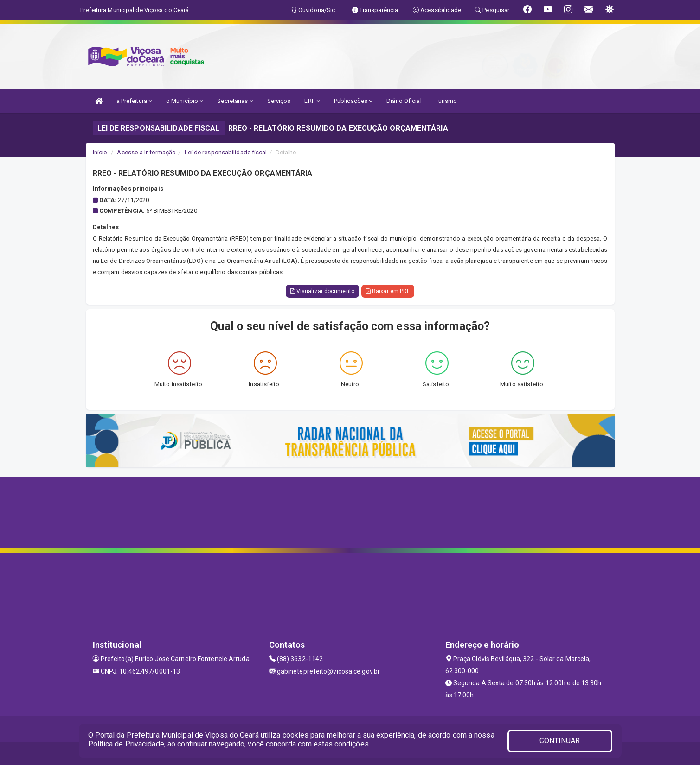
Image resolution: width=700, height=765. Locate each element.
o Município (185, 101)
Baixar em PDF (388, 291)
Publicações (353, 101)
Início (100, 152)
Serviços (279, 101)
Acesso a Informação (146, 152)
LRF (312, 101)
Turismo (446, 101)
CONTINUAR (560, 741)
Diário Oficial (404, 101)
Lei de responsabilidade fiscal (226, 152)
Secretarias (235, 101)
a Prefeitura (134, 101)
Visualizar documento (322, 291)
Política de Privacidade (126, 744)
